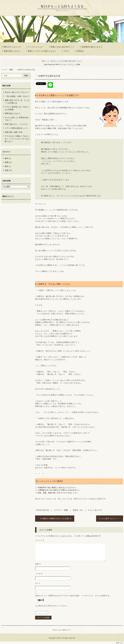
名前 (38, 564)
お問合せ (80, 51)
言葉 (7, 170)
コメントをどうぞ (95, 510)
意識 (66, 510)
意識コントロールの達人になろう (42, 51)
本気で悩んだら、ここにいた (16, 124)
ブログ (66, 51)
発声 (7, 166)
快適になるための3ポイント (62, 47)
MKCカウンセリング (12, 47)
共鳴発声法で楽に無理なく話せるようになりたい (57, 487)
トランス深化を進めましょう (16, 128)
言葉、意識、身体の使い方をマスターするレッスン (58, 493)
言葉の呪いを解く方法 (14, 132)
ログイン (120, 643)
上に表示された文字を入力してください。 (52, 606)
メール (39, 574)
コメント (40, 540)
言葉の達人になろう (12, 51)
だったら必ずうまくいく (109, 518)
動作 (7, 158)
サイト (38, 583)
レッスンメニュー (36, 47)
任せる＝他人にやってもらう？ (17, 92)
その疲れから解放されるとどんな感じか (55, 518)
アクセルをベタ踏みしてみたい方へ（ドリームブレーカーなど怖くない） (17, 139)
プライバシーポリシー (61, 630)
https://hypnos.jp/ (62, 64)
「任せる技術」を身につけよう (17, 96)
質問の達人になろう (13, 113)
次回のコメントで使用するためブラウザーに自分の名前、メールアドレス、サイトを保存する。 (73, 596)
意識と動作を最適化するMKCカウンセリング (62, 13)
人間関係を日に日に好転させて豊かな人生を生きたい (59, 490)
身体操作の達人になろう (92, 47)
